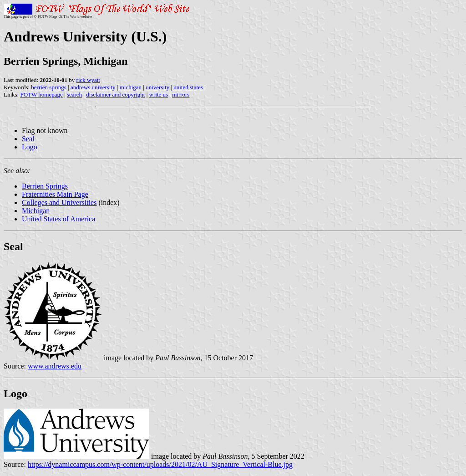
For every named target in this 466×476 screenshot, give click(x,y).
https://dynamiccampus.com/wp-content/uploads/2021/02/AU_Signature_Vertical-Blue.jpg (160, 464)
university (157, 87)
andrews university (93, 87)
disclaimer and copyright (115, 95)
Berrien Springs (45, 186)
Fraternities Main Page (55, 194)
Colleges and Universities (59, 202)
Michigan (36, 211)
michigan (131, 87)
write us (159, 95)
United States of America (58, 219)
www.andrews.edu (55, 366)
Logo (30, 147)
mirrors (181, 95)
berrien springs (49, 87)
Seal (28, 139)
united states (188, 87)
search (74, 95)
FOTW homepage (41, 95)
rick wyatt (88, 80)
